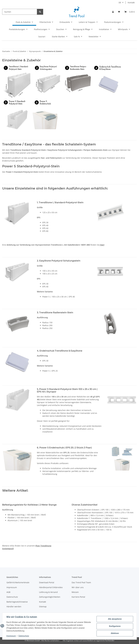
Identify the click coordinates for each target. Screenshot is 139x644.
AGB (8, 592)
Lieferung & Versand (48, 592)
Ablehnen (114, 633)
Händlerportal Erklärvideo (51, 587)
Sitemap (43, 607)
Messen (75, 592)
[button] (113, 12)
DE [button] (120, 3)
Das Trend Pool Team (81, 582)
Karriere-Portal (78, 597)
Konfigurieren (114, 626)
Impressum (11, 636)
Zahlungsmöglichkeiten (50, 597)
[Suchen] (20, 12)
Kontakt (131, 3)
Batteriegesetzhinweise (17, 602)
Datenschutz (24, 636)
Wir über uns (78, 587)
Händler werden (14, 607)
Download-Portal (47, 582)
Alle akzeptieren (114, 619)
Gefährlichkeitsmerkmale (18, 582)
